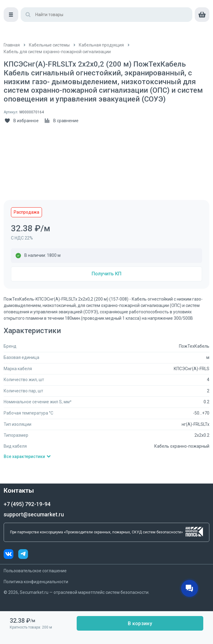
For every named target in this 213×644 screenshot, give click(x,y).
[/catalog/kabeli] (101, 45)
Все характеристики (27, 456)
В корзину (140, 623)
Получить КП (106, 274)
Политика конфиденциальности (36, 582)
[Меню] (11, 29)
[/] (12, 45)
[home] (27, 12)
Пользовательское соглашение (35, 571)
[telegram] (23, 555)
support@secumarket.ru (34, 514)
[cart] (202, 29)
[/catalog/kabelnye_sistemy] (49, 45)
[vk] (11, 555)
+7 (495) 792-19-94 (27, 504)
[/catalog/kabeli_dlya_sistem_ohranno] (57, 52)
